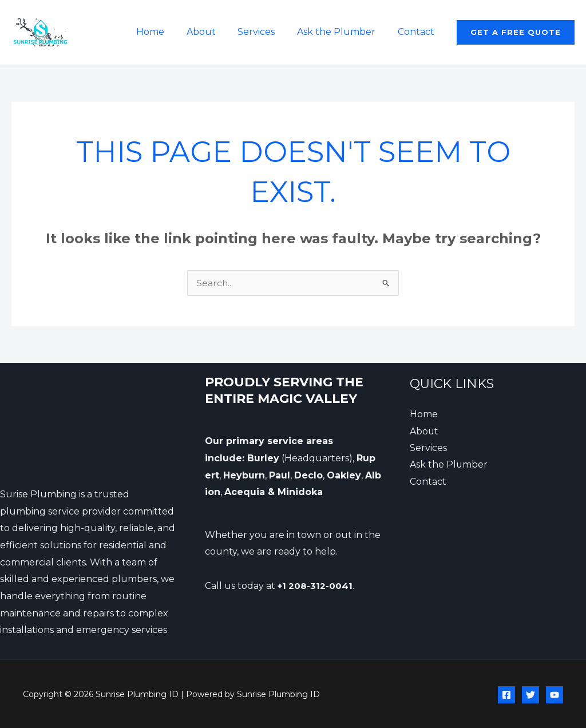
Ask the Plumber (342, 32)
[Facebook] (506, 695)
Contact (418, 32)
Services (266, 32)
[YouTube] (555, 695)
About (214, 32)
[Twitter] (530, 695)
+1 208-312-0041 (316, 586)
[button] (516, 32)
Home (167, 32)
